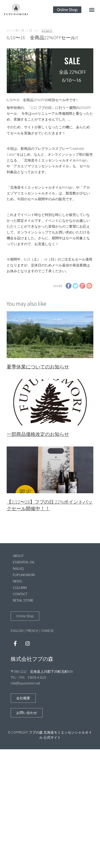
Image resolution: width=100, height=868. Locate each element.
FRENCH (32, 631)
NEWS (17, 581)
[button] (92, 10)
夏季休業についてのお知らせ (38, 367)
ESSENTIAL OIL (24, 562)
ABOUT (18, 556)
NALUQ (18, 568)
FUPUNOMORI (24, 575)
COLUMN (20, 588)
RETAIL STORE (23, 600)
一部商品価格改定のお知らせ (38, 434)
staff (47, 30)
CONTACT (20, 594)
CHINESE (47, 631)
